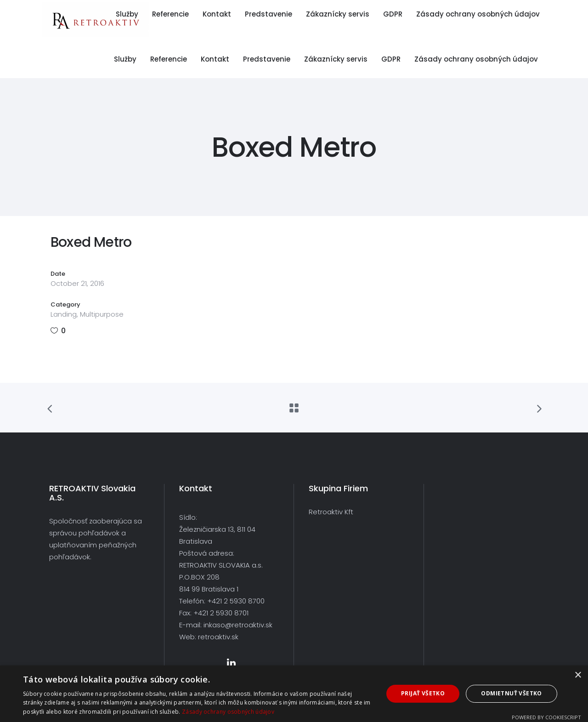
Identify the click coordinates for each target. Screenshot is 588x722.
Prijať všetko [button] (423, 693)
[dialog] (294, 694)
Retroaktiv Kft (331, 512)
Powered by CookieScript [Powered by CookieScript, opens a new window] (546, 717)
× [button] (578, 675)
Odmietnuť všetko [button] (511, 693)
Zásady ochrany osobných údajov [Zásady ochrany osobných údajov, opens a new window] (228, 712)
